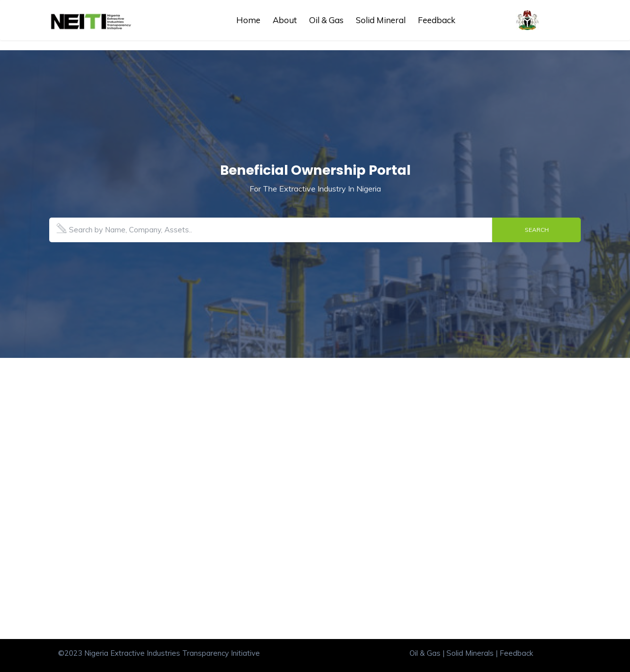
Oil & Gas (326, 20)
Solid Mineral (381, 20)
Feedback (437, 20)
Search (537, 230)
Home (248, 20)
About (285, 20)
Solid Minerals (470, 653)
